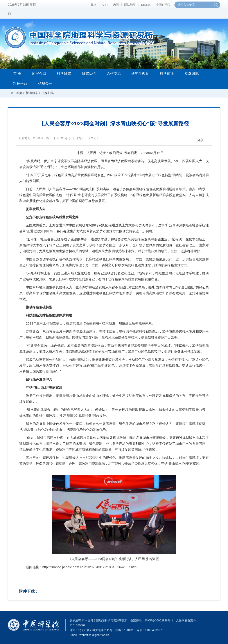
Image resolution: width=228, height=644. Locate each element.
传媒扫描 (48, 93)
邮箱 (93, 5)
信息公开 (45, 84)
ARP (105, 5)
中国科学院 (163, 5)
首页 (19, 93)
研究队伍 (89, 74)
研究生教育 (140, 74)
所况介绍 (39, 74)
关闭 (93, 138)
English (146, 5)
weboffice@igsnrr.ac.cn (94, 635)
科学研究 (64, 74)
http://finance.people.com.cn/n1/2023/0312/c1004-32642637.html (90, 567)
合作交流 (114, 74)
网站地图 (130, 5)
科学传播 (167, 74)
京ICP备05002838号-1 (159, 620)
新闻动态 (32, 93)
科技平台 (20, 84)
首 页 (17, 74)
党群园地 (192, 74)
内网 (116, 5)
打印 (81, 138)
